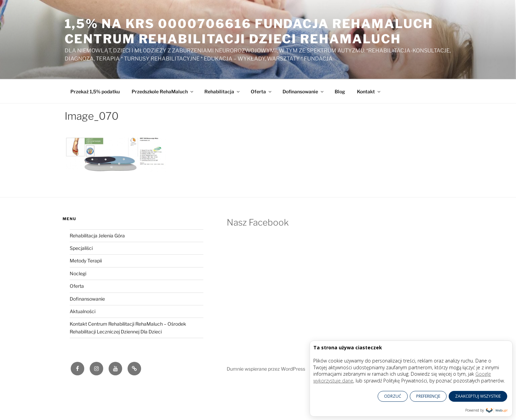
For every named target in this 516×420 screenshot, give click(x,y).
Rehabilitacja (222, 91)
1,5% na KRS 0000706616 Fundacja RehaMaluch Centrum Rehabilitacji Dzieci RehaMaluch (249, 31)
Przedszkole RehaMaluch (163, 91)
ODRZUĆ (393, 396)
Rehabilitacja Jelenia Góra (97, 236)
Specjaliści (81, 248)
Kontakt (369, 91)
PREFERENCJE (428, 396)
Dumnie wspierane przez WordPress (266, 369)
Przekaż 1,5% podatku (95, 91)
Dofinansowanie (304, 91)
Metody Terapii (86, 261)
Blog (340, 91)
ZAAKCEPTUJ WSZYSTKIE (478, 396)
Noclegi (78, 273)
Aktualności (83, 311)
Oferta (262, 91)
